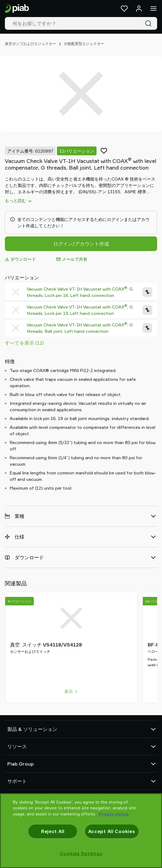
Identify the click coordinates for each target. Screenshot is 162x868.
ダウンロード (20, 259)
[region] (81, 831)
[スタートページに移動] (17, 9)
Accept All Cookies (112, 831)
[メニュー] (153, 9)
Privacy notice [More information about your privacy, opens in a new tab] (114, 814)
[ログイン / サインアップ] (139, 9)
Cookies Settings (81, 854)
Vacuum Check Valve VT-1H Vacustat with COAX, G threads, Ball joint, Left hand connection (80, 328)
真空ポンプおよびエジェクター (30, 44)
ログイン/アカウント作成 (81, 244)
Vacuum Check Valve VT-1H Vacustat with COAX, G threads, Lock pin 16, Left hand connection (80, 292)
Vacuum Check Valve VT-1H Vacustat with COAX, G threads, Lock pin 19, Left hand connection (80, 310)
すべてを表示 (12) (24, 343)
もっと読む (19, 201)
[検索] (150, 23)
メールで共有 (72, 259)
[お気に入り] (124, 9)
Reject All (53, 831)
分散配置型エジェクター (84, 44)
